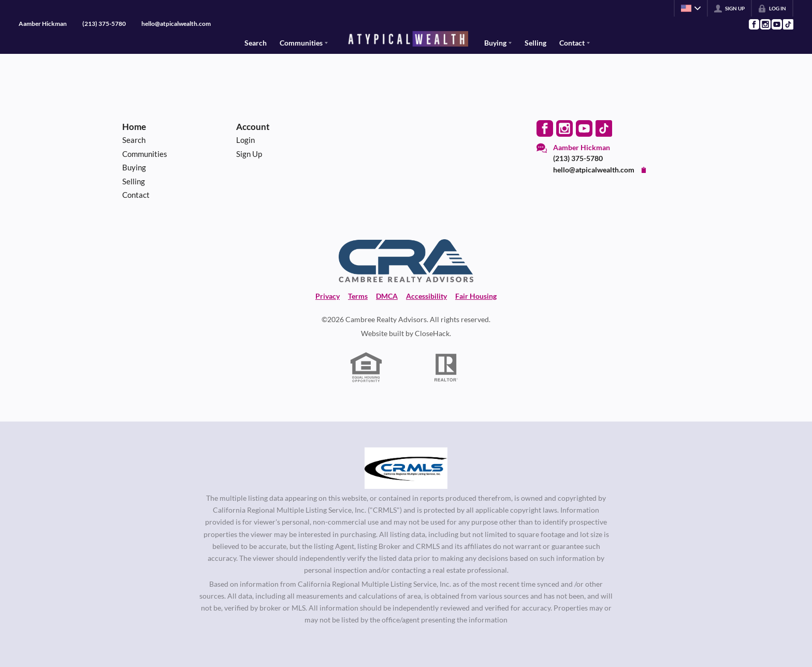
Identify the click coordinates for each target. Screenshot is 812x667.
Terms (358, 296)
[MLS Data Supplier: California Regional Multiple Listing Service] (406, 468)
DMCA (387, 296)
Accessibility (426, 296)
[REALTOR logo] (446, 368)
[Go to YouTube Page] (776, 24)
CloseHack (432, 333)
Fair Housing (476, 296)
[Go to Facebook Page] (753, 24)
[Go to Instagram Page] (765, 24)
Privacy (328, 296)
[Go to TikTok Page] (788, 24)
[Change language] (691, 8)
